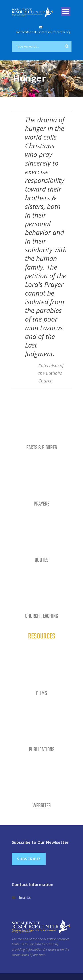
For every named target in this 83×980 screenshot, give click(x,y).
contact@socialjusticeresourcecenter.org (43, 32)
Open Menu (66, 11)
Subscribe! (29, 859)
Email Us (25, 897)
